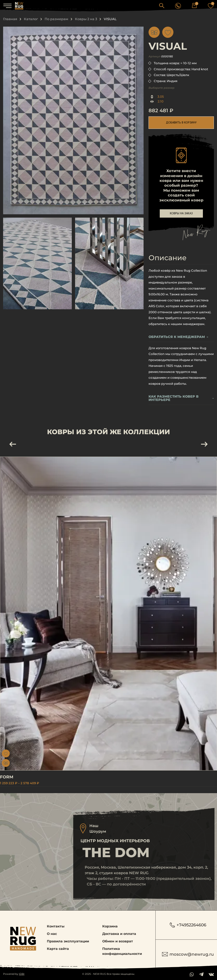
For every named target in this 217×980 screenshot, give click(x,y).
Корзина (110, 926)
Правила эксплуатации (68, 941)
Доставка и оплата (119, 934)
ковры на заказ (181, 213)
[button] (162, 6)
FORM (15, 777)
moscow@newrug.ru (188, 954)
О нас (52, 934)
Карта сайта (58, 949)
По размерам (56, 19)
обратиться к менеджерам (178, 337)
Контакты (56, 926)
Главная (10, 19)
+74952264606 (188, 925)
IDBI (22, 974)
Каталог (31, 19)
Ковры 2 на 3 (86, 19)
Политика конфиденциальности (122, 951)
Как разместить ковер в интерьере (181, 398)
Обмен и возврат (118, 941)
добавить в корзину (181, 123)
